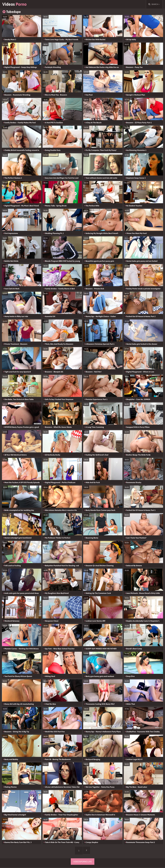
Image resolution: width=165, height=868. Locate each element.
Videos (16, 5)
